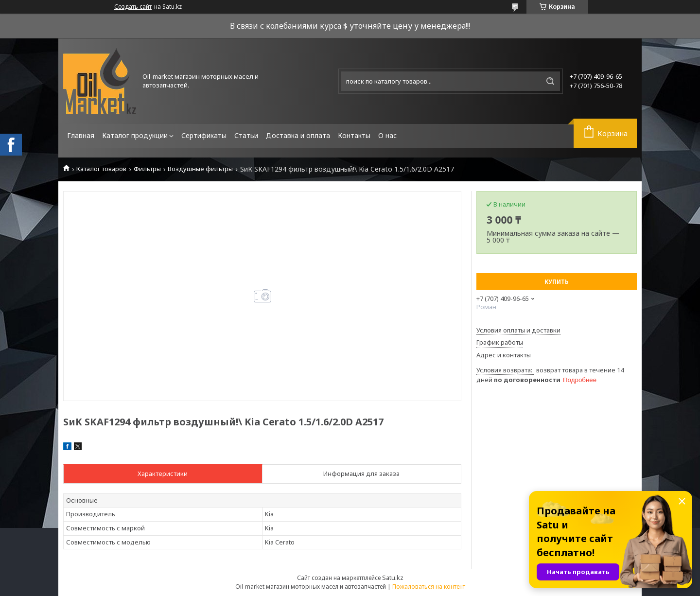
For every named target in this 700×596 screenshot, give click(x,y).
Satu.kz (393, 578)
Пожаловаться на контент (429, 587)
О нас (387, 135)
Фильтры (147, 169)
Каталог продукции (135, 135)
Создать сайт (133, 7)
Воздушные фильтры (200, 169)
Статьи (246, 135)
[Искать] (550, 81)
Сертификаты (204, 135)
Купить (557, 282)
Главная (81, 135)
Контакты (354, 135)
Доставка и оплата (298, 135)
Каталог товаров (101, 169)
